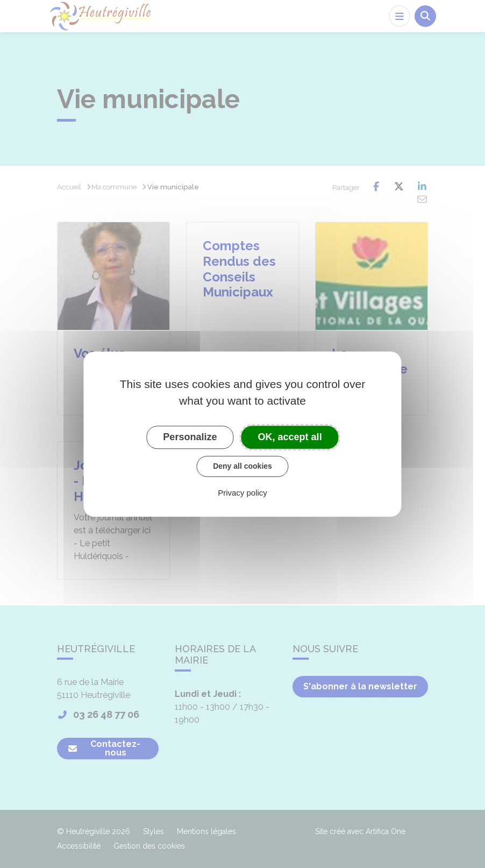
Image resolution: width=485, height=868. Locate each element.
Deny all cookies (242, 466)
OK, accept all (290, 437)
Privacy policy (242, 493)
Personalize (190, 437)
